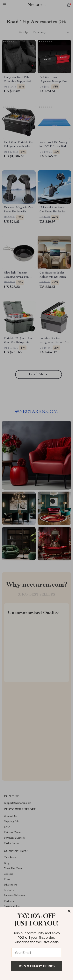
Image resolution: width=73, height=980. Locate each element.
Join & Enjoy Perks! (36, 966)
